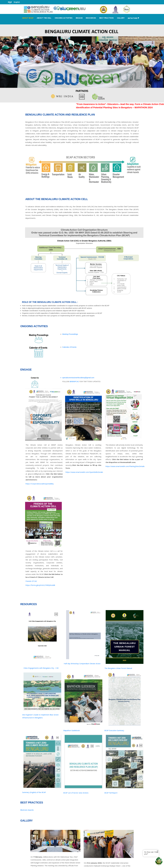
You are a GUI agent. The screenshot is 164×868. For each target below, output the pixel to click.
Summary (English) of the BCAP (34, 792)
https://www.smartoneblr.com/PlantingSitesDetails (125, 466)
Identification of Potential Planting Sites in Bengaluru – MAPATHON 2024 (120, 107)
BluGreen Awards (27, 810)
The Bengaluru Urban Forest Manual (118, 668)
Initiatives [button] (133, 18)
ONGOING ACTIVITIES (63, 18)
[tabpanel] (82, 63)
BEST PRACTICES (106, 18)
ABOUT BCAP (28, 18)
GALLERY (121, 18)
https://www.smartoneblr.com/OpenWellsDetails (84, 472)
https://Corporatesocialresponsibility (40, 484)
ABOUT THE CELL (44, 18)
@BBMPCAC (74, 381)
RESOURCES (91, 18)
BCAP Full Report (111, 793)
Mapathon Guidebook (71, 730)
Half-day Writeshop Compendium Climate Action (82, 664)
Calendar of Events (69, 347)
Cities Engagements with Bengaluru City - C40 (41, 668)
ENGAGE (79, 18)
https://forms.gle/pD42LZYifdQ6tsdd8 (40, 585)
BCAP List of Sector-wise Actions (76, 793)
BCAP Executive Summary (114, 730)
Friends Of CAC (31, 581)
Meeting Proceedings (70, 334)
